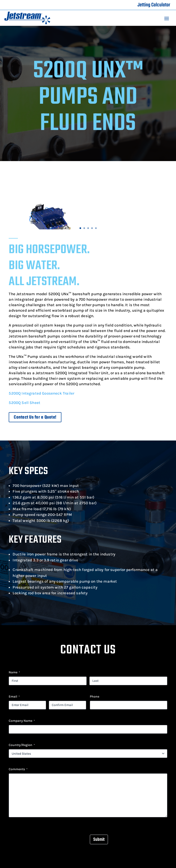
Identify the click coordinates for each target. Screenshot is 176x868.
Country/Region (22, 745)
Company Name (22, 721)
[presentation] (44, 835)
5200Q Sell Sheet (25, 403)
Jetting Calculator (154, 5)
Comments (18, 769)
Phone (95, 697)
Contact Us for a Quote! (35, 417)
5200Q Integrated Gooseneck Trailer (41, 393)
